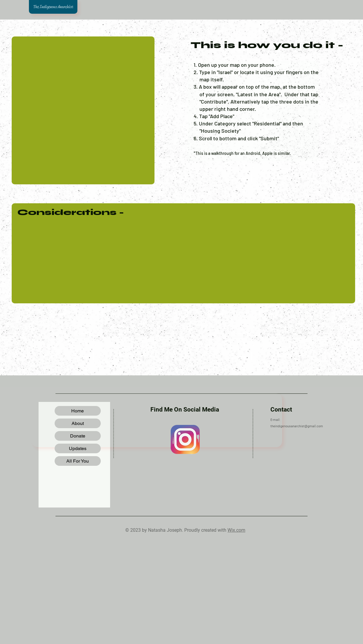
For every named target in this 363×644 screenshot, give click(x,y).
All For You (78, 461)
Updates (78, 448)
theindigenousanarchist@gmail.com (297, 426)
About (78, 423)
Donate (78, 436)
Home (78, 411)
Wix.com (236, 530)
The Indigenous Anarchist (53, 7)
